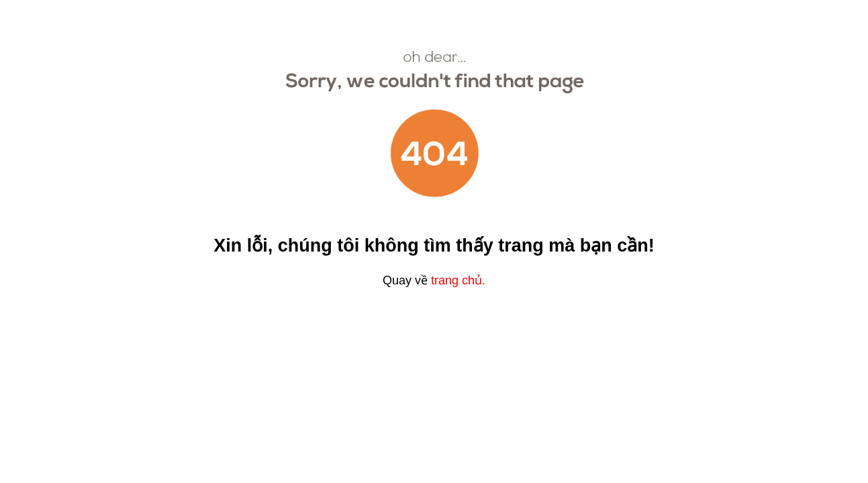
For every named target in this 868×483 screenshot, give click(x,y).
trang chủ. (458, 280)
